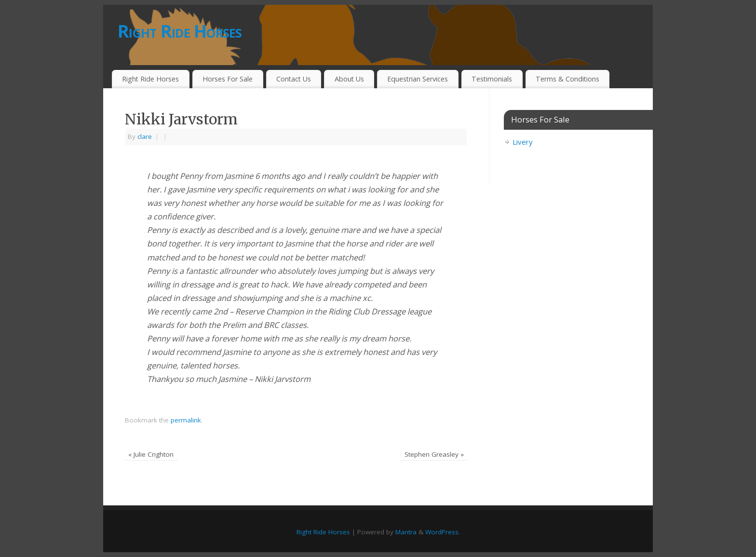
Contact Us (294, 79)
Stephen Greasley (434, 454)
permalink (186, 420)
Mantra (406, 532)
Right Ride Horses (180, 31)
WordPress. (443, 532)
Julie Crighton (151, 454)
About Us (349, 79)
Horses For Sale (228, 79)
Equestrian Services (418, 79)
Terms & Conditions (567, 79)
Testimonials (492, 79)
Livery (523, 142)
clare (145, 136)
